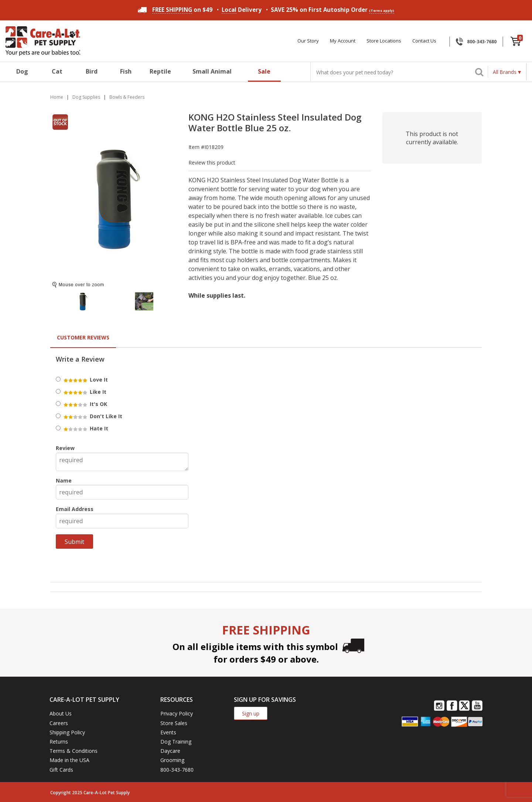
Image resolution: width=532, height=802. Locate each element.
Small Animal (212, 71)
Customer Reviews (83, 337)
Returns (59, 742)
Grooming (172, 760)
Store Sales (174, 723)
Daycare (170, 751)
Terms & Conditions (74, 751)
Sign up (251, 713)
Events (168, 732)
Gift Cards (61, 770)
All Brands (505, 72)
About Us (61, 713)
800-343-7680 (482, 42)
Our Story (308, 41)
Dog (22, 71)
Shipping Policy (67, 732)
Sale (264, 71)
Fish (126, 71)
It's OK (85, 404)
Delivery (242, 10)
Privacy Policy (177, 713)
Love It (85, 380)
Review (65, 448)
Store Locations (384, 41)
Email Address (75, 509)
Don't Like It (92, 416)
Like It (84, 392)
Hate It (85, 428)
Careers (59, 723)
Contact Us (424, 41)
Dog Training (176, 742)
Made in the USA (69, 760)
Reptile (160, 71)
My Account (343, 41)
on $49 (175, 10)
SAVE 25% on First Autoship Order (332, 10)
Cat (57, 71)
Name (64, 480)
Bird (92, 71)
